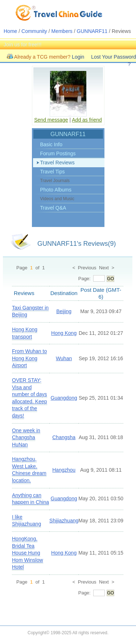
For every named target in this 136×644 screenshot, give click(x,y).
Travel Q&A (53, 208)
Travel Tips (53, 172)
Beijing (64, 311)
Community (34, 31)
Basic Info (51, 144)
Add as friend (87, 120)
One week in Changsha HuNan (26, 437)
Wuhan (64, 358)
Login (78, 57)
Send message (51, 120)
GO (110, 279)
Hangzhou (64, 470)
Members (62, 31)
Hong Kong (64, 333)
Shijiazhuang (64, 521)
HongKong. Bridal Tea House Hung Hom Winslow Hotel (28, 553)
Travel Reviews (57, 163)
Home (10, 31)
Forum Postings (58, 153)
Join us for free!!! (22, 45)
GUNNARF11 (92, 31)
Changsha (64, 437)
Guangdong (64, 398)
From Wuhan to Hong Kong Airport (29, 358)
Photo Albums (56, 190)
